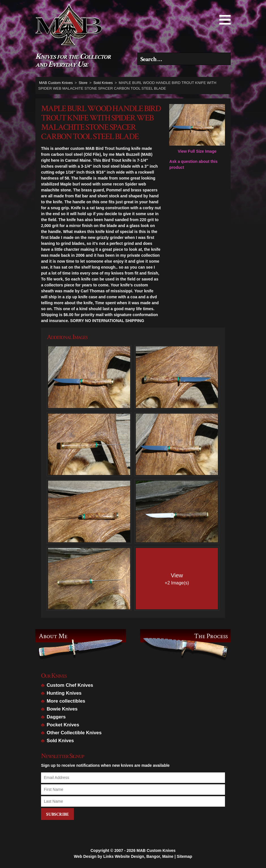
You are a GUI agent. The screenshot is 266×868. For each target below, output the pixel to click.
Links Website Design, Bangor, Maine (138, 856)
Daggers (56, 717)
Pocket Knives (63, 725)
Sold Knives (60, 741)
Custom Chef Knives (70, 685)
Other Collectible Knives (74, 733)
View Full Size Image (197, 129)
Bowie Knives (62, 709)
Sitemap (185, 856)
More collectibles (66, 701)
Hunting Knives (64, 693)
